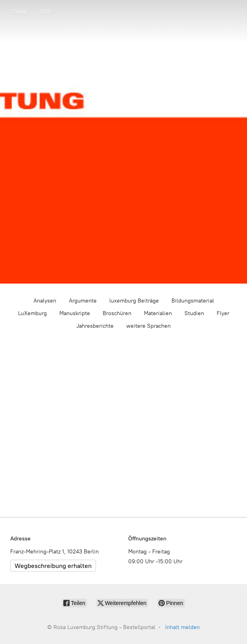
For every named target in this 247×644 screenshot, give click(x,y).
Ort (45, 12)
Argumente (83, 301)
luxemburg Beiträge (134, 301)
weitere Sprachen (148, 326)
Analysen (45, 301)
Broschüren (117, 313)
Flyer (223, 313)
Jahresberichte (95, 326)
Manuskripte (75, 313)
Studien (194, 313)
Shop (20, 12)
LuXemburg (32, 313)
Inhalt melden (182, 627)
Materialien (158, 313)
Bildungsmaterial (193, 301)
